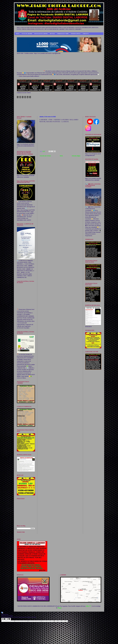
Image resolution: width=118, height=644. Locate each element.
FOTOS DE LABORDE (27, 34)
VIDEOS (18, 34)
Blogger (60, 608)
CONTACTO (86, 34)
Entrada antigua (76, 156)
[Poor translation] (9, 619)
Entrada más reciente (45, 156)
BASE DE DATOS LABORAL (41, 34)
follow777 (88, 606)
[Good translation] (4, 619)
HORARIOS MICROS (76, 34)
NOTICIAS (52, 34)
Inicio (61, 156)
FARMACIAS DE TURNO (63, 34)
